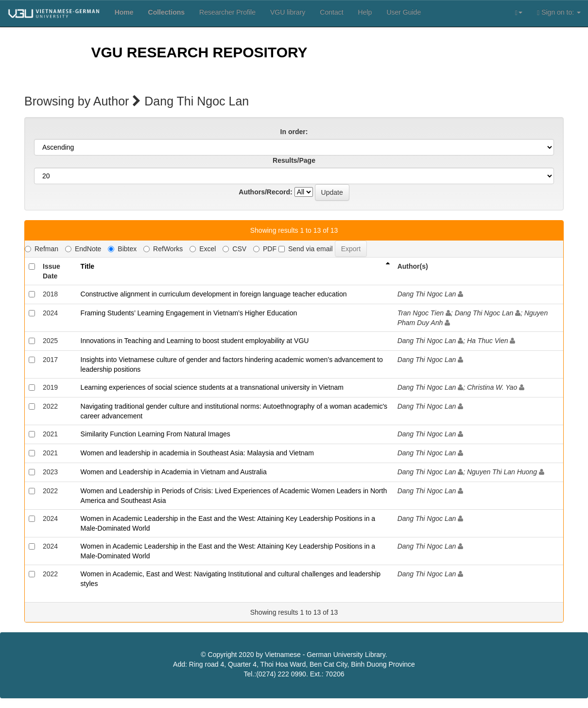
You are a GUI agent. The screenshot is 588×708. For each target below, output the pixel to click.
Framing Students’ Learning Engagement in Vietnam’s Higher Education (189, 313)
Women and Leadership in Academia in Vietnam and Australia (174, 472)
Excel (203, 249)
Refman (42, 249)
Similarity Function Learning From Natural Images (156, 434)
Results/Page (294, 160)
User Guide (404, 12)
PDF (265, 249)
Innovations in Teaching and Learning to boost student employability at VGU (195, 341)
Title (88, 266)
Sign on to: (559, 12)
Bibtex (122, 249)
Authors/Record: (265, 192)
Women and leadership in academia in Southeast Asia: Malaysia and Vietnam (197, 453)
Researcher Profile (227, 12)
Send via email (306, 249)
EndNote (83, 249)
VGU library (288, 12)
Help (365, 12)
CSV (234, 249)
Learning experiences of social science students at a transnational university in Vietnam (212, 387)
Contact (331, 12)
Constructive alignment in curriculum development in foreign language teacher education (214, 294)
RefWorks (163, 249)
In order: (294, 132)
